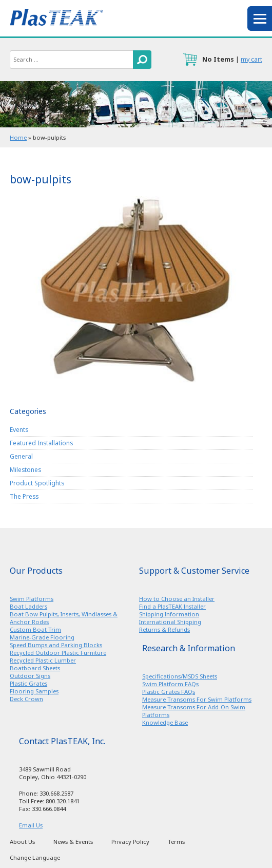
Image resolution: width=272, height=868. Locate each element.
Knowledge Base (165, 722)
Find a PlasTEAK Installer (172, 606)
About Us (22, 842)
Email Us (31, 825)
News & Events (73, 842)
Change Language (35, 857)
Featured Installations (41, 443)
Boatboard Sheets (35, 668)
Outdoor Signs (30, 676)
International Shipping (170, 622)
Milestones (25, 469)
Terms (176, 842)
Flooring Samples (34, 691)
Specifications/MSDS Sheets (180, 676)
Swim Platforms (32, 599)
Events (19, 429)
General (21, 456)
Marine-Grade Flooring (42, 637)
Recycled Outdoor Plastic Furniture (58, 653)
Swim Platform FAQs (170, 684)
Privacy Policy (130, 842)
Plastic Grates (28, 683)
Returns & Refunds (164, 629)
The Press (24, 496)
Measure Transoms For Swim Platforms (197, 699)
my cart (251, 59)
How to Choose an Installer (177, 599)
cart (190, 60)
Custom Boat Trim (35, 629)
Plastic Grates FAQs (169, 692)
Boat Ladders (28, 606)
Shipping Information (169, 614)
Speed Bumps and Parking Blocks (56, 645)
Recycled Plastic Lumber (43, 660)
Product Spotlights (37, 483)
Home (18, 137)
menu (260, 18)
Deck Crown (26, 699)
